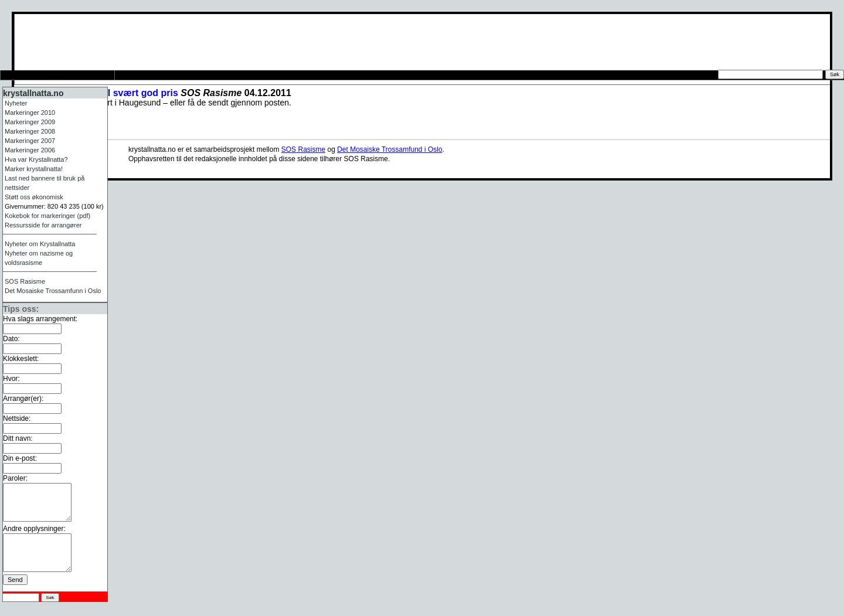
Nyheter (16, 103)
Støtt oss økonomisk (34, 197)
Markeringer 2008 (30, 131)
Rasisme (25, 281)
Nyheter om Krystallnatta (40, 244)
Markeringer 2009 (30, 122)
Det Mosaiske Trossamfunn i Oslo (53, 291)
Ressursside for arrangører (174, 75)
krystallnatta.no (33, 93)
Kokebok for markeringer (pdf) (47, 216)
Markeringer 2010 (30, 113)
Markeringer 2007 (30, 141)
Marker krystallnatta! (34, 169)
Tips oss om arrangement (57, 75)
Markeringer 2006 (30, 150)
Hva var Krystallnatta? (36, 159)
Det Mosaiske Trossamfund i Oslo (389, 149)
